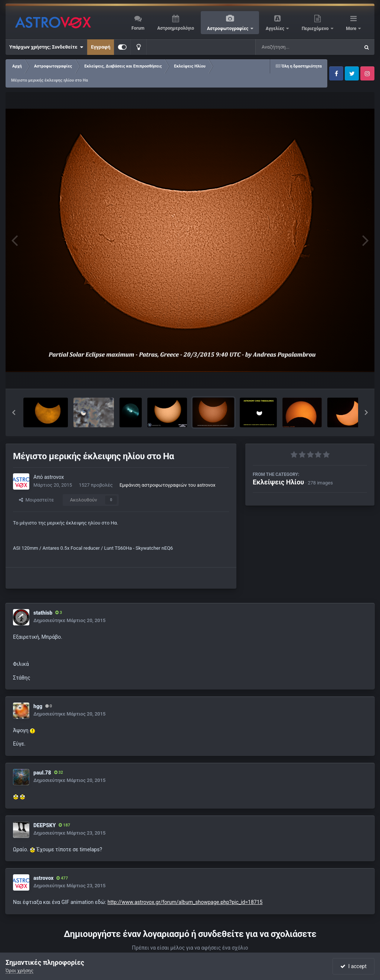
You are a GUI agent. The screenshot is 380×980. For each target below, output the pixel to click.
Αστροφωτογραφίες (228, 29)
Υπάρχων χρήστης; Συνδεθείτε (46, 47)
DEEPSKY (45, 825)
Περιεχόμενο (316, 29)
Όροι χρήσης (19, 971)
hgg (38, 706)
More (352, 29)
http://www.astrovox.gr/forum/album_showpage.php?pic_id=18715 (185, 902)
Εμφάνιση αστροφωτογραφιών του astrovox (167, 485)
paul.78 (42, 773)
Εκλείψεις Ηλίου (278, 482)
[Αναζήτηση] (292, 47)
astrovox (54, 477)
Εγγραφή (101, 47)
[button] (14, 412)
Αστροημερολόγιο (176, 28)
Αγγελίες (276, 29)
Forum (138, 28)
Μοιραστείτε (36, 500)
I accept (353, 966)
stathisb (43, 613)
